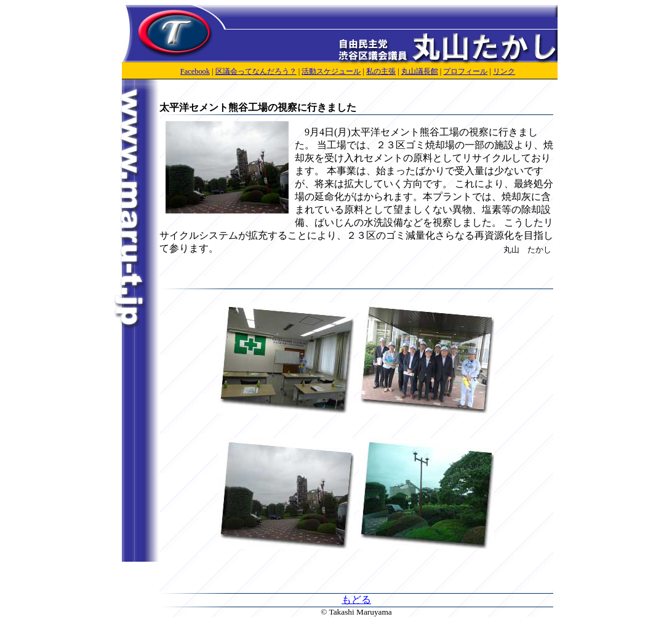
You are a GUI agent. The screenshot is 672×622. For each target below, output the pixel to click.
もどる (356, 600)
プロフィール (465, 71)
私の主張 (381, 71)
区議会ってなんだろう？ (256, 71)
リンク (504, 71)
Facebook (195, 71)
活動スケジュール (331, 71)
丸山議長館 (420, 71)
